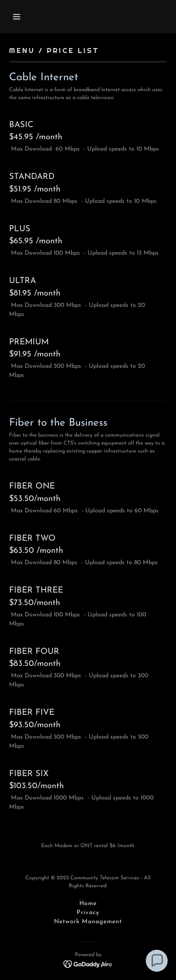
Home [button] (88, 904)
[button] (27, 17)
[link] (88, 964)
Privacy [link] (88, 913)
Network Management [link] (88, 922)
